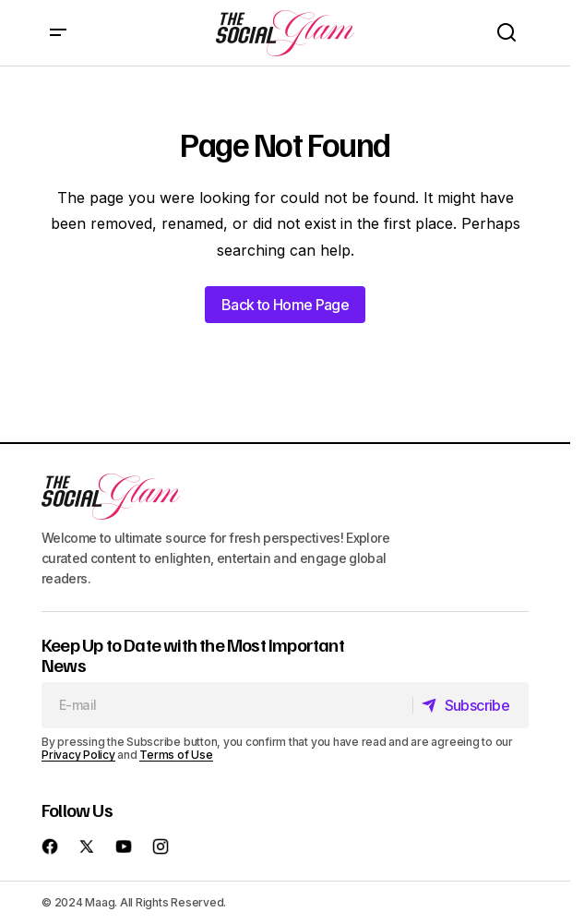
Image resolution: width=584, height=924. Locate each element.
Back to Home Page (285, 305)
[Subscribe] (470, 705)
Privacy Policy (78, 755)
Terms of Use (176, 755)
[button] (58, 33)
